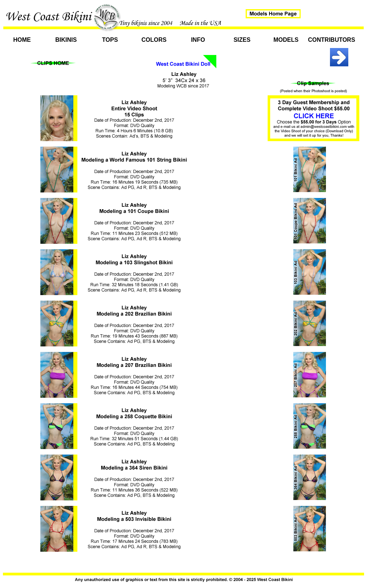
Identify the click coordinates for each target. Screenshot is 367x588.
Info (198, 40)
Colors (154, 40)
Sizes (242, 40)
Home (22, 40)
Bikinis (66, 40)
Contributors (330, 40)
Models (286, 40)
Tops (110, 40)
